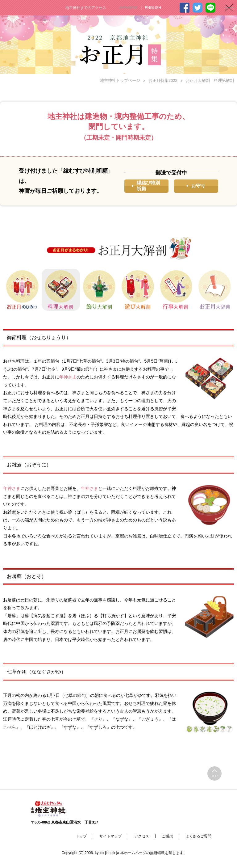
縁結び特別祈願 (148, 186)
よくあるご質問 (198, 836)
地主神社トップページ (120, 80)
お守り (198, 186)
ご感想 (167, 836)
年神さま (68, 377)
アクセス (142, 836)
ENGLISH (153, 8)
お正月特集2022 (163, 80)
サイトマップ (110, 836)
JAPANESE (128, 8)
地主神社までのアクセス (86, 8)
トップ (81, 836)
